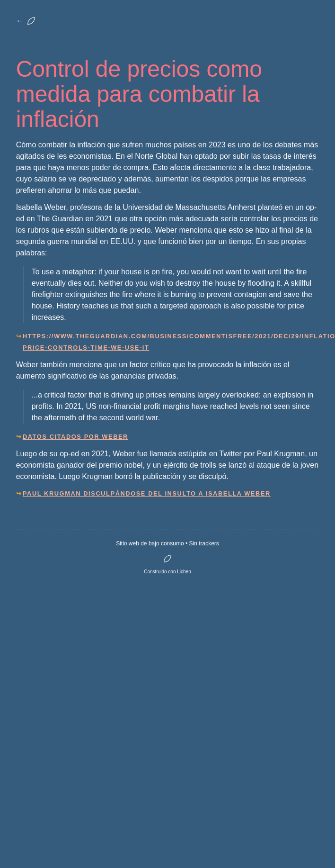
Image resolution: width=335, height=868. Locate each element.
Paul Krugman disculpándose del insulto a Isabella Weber (147, 493)
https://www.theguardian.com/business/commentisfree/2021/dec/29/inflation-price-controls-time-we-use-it (171, 342)
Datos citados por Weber (75, 437)
